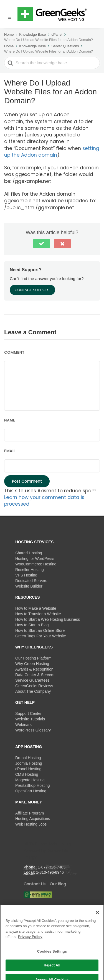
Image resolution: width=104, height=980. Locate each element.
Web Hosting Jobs (31, 824)
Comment (14, 352)
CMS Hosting (27, 774)
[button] (7, 14)
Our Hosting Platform (33, 658)
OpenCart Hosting (31, 791)
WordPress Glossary (33, 730)
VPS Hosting (26, 575)
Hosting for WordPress (35, 558)
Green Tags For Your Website (41, 636)
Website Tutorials (30, 719)
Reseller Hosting (30, 570)
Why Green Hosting (32, 664)
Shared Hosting (29, 553)
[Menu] (9, 17)
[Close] (97, 927)
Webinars (23, 725)
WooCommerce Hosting (36, 564)
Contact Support (32, 290)
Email (10, 451)
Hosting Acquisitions (33, 819)
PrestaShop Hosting (33, 785)
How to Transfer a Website (38, 614)
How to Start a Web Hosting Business (48, 619)
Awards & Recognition (34, 669)
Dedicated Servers (31, 581)
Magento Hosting (30, 780)
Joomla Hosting (29, 763)
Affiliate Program (30, 813)
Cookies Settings (52, 965)
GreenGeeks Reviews (34, 686)
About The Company (33, 691)
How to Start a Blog (32, 625)
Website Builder (29, 586)
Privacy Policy (30, 951)
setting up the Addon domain (52, 152)
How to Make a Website (36, 608)
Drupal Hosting (28, 758)
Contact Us (35, 884)
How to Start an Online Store (40, 630)
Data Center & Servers (35, 675)
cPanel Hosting (28, 769)
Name (10, 420)
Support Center (28, 713)
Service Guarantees (32, 680)
